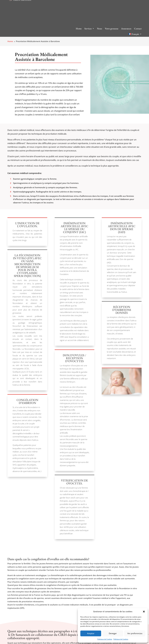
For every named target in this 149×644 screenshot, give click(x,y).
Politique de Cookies (105, 639)
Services (88, 29)
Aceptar (91, 633)
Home (79, 29)
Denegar (113, 633)
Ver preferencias (135, 633)
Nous (100, 29)
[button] (144, 612)
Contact (138, 29)
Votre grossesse (112, 29)
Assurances (126, 29)
